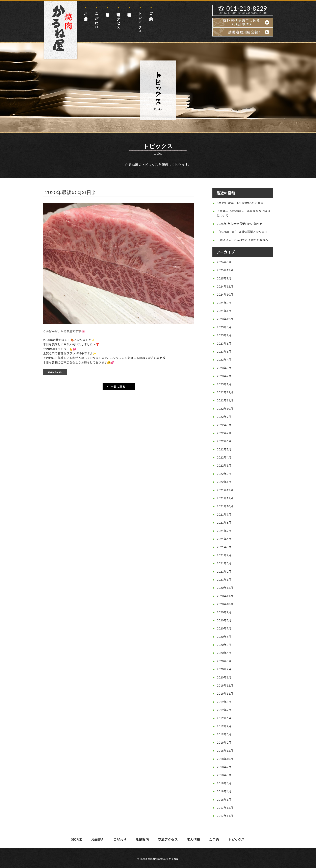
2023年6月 (224, 343)
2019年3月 (224, 734)
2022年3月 (224, 465)
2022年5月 (224, 449)
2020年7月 (224, 628)
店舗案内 (107, 10)
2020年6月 (224, 637)
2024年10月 (225, 294)
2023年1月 (224, 384)
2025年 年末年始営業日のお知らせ (240, 224)
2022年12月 (225, 392)
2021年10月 (225, 506)
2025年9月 (224, 278)
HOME (77, 839)
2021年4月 (224, 555)
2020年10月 (225, 604)
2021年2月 (224, 572)
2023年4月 (224, 360)
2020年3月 (224, 661)
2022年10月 (225, 409)
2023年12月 (225, 319)
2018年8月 (224, 775)
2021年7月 (224, 531)
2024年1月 (224, 311)
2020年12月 (225, 588)
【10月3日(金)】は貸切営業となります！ (244, 232)
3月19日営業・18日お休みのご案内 (240, 203)
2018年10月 (225, 759)
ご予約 (151, 12)
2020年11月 (225, 596)
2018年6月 (224, 783)
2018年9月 (224, 767)
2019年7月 (224, 710)
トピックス (140, 21)
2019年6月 (224, 718)
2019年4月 (224, 726)
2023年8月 (224, 327)
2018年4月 (224, 791)
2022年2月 (224, 474)
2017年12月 (225, 808)
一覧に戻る (118, 387)
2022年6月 (224, 441)
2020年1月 (224, 677)
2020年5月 (224, 645)
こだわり (97, 19)
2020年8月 (224, 620)
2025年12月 (225, 270)
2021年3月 (224, 563)
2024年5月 (224, 303)
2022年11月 (225, 400)
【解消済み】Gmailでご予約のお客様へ (243, 240)
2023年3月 (224, 368)
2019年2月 (224, 742)
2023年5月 (224, 352)
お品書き (86, 14)
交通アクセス (118, 19)
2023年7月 (224, 335)
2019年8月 (224, 702)
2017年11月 (225, 816)
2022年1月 (224, 482)
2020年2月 (224, 669)
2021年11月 (225, 498)
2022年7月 (224, 433)
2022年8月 (224, 425)
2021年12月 (225, 490)
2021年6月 (224, 539)
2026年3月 (224, 262)
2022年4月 (224, 457)
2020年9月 (224, 612)
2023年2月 (224, 376)
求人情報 (129, 10)
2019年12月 (225, 685)
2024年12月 (225, 286)
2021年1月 (224, 580)
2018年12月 (225, 751)
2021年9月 (224, 514)
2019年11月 (225, 693)
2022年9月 (224, 417)
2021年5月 (224, 547)
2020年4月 (224, 653)
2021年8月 (224, 523)
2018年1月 (224, 800)
